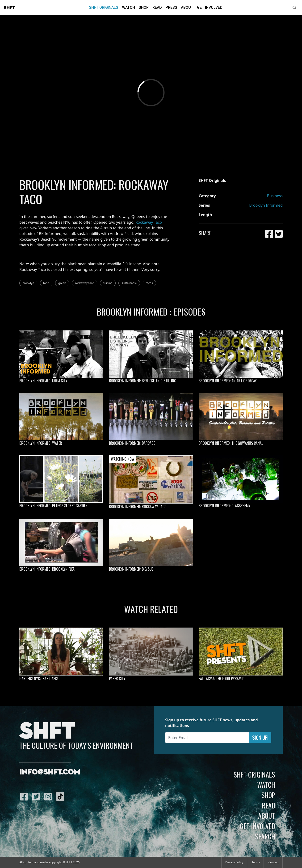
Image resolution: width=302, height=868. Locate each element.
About (187, 7)
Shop (144, 7)
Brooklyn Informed (266, 205)
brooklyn (28, 283)
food (46, 283)
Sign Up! (260, 738)
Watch (128, 7)
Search (265, 836)
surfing (108, 283)
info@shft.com (50, 772)
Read (157, 7)
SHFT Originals (104, 7)
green (62, 283)
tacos (149, 283)
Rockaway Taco (149, 222)
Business (275, 196)
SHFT (9, 8)
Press (171, 7)
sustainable (129, 283)
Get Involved (210, 7)
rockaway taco (84, 283)
